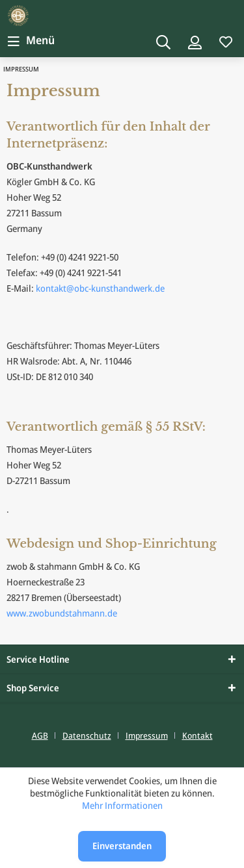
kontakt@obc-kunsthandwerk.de (100, 288)
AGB (40, 735)
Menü (31, 39)
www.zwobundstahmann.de (62, 613)
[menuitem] (30, 40)
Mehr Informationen (122, 805)
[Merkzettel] (226, 42)
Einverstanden (122, 846)
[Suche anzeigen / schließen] (163, 42)
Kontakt (197, 735)
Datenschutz (87, 735)
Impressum (147, 735)
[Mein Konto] (195, 42)
